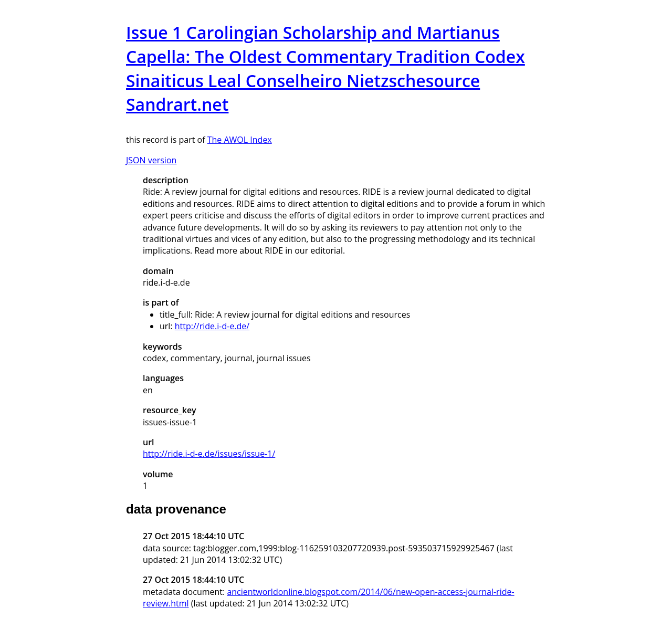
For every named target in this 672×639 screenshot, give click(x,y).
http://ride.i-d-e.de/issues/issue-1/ (209, 454)
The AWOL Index (240, 140)
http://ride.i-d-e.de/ (212, 326)
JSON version (151, 160)
